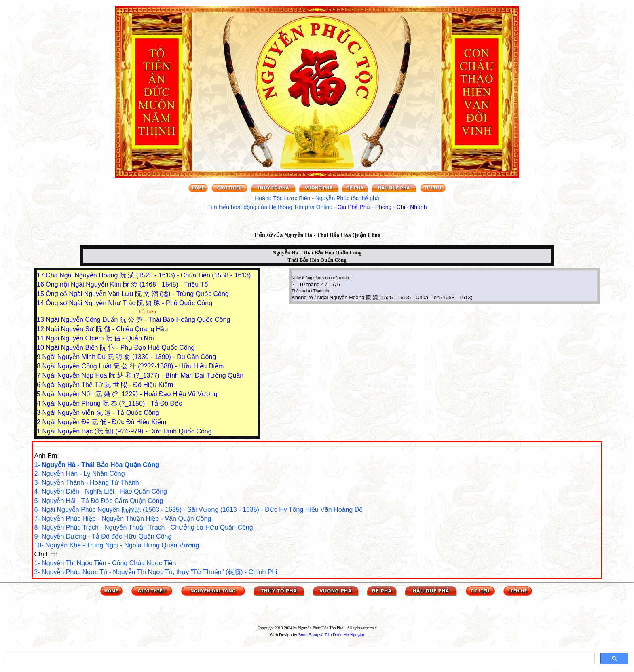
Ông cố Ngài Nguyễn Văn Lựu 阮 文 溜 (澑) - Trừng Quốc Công (137, 294)
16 (41, 284)
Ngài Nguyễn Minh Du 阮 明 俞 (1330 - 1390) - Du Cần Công (129, 357)
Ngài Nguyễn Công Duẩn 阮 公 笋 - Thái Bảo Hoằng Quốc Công (138, 320)
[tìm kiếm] (299, 659)
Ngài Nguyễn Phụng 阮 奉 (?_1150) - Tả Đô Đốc (112, 403)
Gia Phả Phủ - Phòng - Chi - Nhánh (382, 207)
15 (41, 294)
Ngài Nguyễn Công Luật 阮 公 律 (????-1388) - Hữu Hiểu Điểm (133, 366)
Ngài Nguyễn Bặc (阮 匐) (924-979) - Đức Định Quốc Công (127, 431)
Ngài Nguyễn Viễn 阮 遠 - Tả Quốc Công (100, 413)
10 (41, 348)
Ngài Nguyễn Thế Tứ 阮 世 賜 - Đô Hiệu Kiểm (108, 385)
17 (41, 275)
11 (41, 338)
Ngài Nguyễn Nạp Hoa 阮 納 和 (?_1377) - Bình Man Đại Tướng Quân (143, 375)
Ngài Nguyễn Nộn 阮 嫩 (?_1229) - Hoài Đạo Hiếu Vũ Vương (130, 394)
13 (41, 320)
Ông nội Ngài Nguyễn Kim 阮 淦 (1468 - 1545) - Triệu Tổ (127, 284)
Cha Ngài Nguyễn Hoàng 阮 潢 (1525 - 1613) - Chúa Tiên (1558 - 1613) (148, 275)
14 (41, 303)
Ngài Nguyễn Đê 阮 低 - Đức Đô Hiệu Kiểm (104, 422)
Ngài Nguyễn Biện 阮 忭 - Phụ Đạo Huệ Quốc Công (120, 348)
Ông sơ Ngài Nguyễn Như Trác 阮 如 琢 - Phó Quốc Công (129, 303)
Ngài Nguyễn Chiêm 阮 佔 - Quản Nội (100, 338)
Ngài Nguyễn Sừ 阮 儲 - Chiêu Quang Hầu (107, 329)
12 (41, 329)
